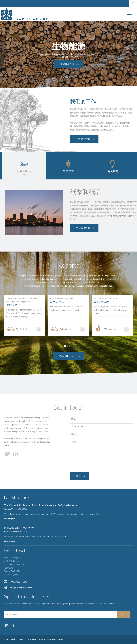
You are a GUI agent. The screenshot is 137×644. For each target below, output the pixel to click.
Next (135, 55)
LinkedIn (12, 625)
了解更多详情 (58, 64)
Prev (2, 55)
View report (10, 519)
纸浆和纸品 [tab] (24, 171)
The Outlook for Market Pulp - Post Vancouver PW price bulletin (40, 505)
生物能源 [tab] (68, 171)
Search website (133, 3)
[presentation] (90, 464)
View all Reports (67, 356)
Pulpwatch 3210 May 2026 (19, 528)
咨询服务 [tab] (113, 171)
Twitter (6, 625)
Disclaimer (32, 639)
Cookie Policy (21, 639)
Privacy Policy (9, 639)
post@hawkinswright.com (21, 588)
